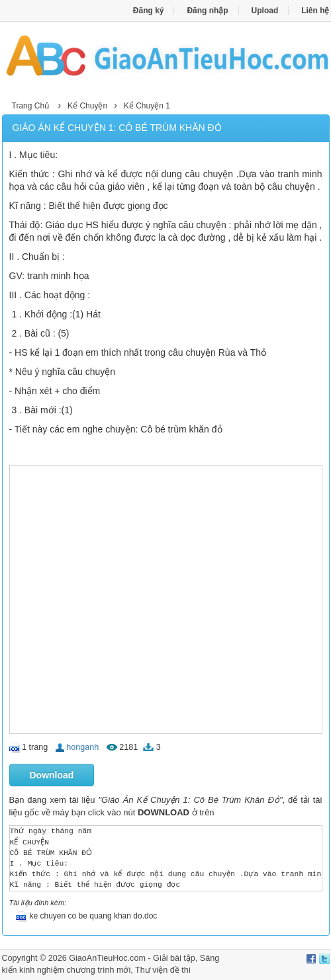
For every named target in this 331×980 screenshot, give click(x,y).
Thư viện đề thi (163, 970)
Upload (265, 11)
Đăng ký (149, 11)
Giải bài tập (174, 958)
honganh (82, 747)
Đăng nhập (207, 11)
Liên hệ (315, 11)
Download (52, 775)
